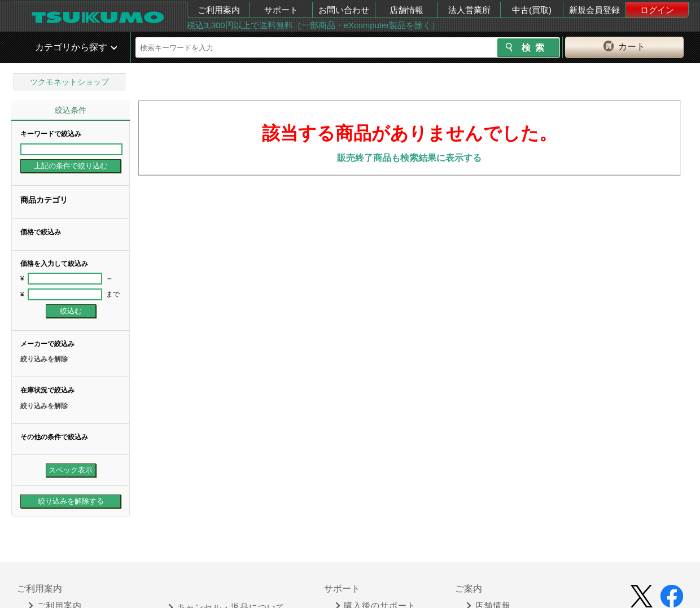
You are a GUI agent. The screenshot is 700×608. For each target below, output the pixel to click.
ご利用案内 (219, 10)
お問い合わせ (344, 10)
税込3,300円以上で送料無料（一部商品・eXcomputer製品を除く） (313, 25)
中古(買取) (532, 10)
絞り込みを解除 (44, 359)
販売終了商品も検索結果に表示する (409, 158)
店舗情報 (406, 10)
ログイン (657, 10)
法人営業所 (469, 10)
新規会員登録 (594, 10)
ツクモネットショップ (69, 82)
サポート (281, 10)
